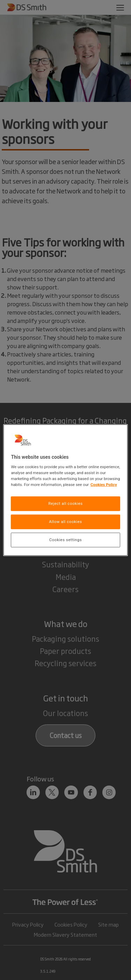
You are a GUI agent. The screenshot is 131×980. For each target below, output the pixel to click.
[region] (65, 490)
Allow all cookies (65, 522)
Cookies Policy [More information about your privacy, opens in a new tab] (104, 485)
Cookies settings (65, 540)
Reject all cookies (65, 503)
